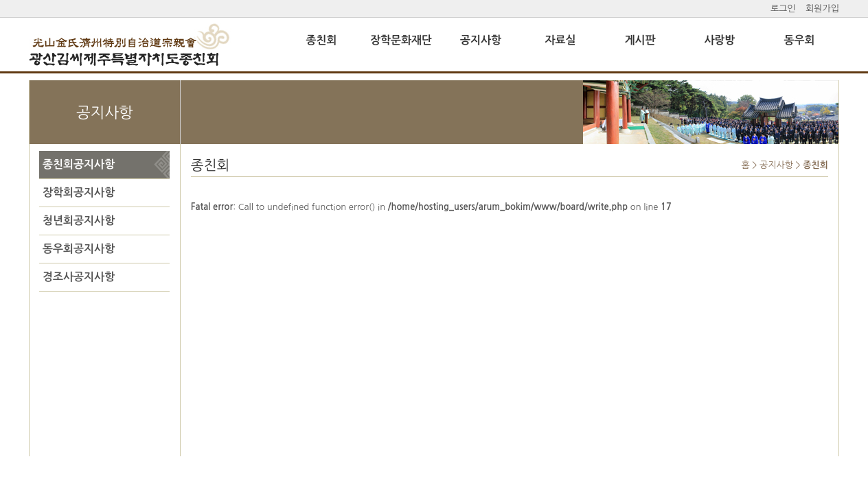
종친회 (321, 40)
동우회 (799, 40)
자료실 (560, 40)
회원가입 (822, 9)
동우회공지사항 (77, 249)
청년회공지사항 (77, 221)
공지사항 (481, 40)
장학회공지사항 (77, 192)
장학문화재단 (401, 40)
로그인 (783, 9)
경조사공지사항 (77, 277)
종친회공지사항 (77, 164)
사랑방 (719, 40)
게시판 (640, 40)
